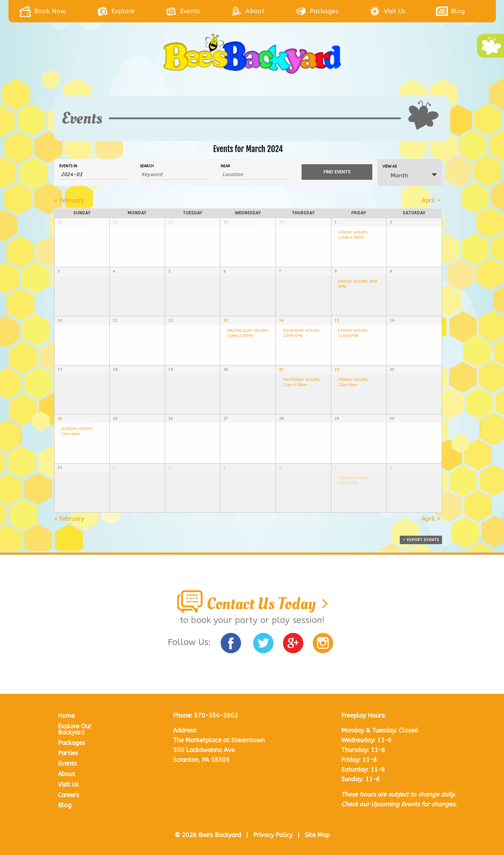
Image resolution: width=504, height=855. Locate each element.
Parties (68, 753)
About (67, 774)
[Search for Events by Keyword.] (175, 175)
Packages (71, 743)
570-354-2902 (216, 715)
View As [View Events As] (390, 166)
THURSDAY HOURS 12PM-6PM (301, 333)
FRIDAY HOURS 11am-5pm (353, 382)
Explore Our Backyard (75, 729)
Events (67, 764)
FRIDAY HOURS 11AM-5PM (353, 333)
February (69, 200)
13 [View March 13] (226, 320)
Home (66, 716)
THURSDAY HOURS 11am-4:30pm (301, 382)
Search (147, 166)
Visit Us (68, 785)
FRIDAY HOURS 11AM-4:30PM (353, 235)
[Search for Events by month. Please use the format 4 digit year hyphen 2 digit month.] (95, 175)
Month (395, 175)
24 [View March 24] (60, 419)
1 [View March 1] (336, 222)
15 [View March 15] (337, 320)
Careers (68, 795)
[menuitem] (58, 11)
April (431, 200)
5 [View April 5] (336, 468)
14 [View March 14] (281, 320)
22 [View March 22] (337, 370)
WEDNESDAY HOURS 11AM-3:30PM (247, 333)
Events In (68, 166)
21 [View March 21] (281, 370)
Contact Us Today (252, 604)
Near (225, 166)
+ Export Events (421, 540)
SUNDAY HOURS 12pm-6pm (77, 431)
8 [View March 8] (336, 271)
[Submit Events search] (337, 172)
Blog (65, 805)
